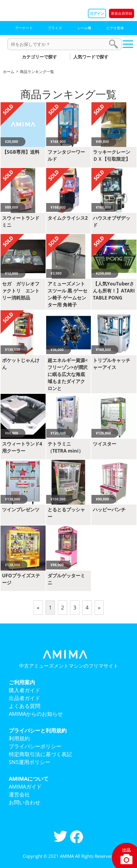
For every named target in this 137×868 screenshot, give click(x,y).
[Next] (99, 608)
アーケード (24, 28)
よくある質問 (25, 706)
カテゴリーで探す (39, 57)
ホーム (9, 72)
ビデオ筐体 (115, 28)
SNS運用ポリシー (30, 762)
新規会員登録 (122, 13)
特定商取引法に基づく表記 (40, 754)
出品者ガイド (25, 698)
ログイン (97, 13)
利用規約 (19, 738)
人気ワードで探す (91, 57)
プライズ (55, 28)
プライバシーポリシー (35, 746)
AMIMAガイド (25, 786)
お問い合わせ (25, 802)
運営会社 (19, 794)
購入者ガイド (25, 690)
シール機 (84, 28)
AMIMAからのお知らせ (36, 714)
